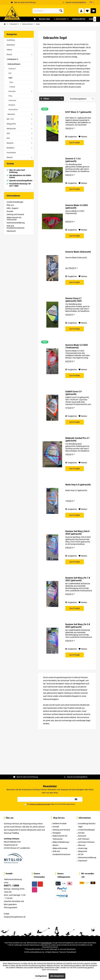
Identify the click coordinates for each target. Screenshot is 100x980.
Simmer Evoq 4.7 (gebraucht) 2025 (74, 300)
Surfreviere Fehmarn (86, 842)
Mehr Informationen (50, 970)
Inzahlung (11, 40)
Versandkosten (46, 943)
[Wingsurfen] (79, 19)
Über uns (10, 208)
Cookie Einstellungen (15, 205)
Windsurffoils (13, 110)
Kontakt (10, 214)
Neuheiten (11, 45)
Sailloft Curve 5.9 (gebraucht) (73, 393)
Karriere (81, 833)
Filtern (45, 99)
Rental (9, 54)
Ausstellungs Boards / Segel (87, 825)
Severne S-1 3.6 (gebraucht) (73, 160)
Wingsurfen (11, 124)
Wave (11, 82)
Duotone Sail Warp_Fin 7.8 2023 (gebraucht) (78, 579)
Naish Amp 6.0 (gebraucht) (78, 485)
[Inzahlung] (44, 19)
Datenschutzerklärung (16, 225)
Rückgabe (57, 833)
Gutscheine (11, 153)
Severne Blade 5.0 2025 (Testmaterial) (77, 346)
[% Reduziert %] (61, 19)
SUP (10, 73)
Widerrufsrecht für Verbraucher (14, 221)
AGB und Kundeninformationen (15, 229)
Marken (10, 157)
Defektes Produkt (60, 824)
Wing (10, 96)
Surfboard (12, 69)
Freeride (12, 87)
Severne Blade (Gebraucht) (78, 252)
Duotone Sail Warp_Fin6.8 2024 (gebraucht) (77, 533)
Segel (10, 78)
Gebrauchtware (14, 64)
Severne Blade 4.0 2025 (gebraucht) (77, 207)
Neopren (10, 143)
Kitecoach (82, 836)
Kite (8, 138)
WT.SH (81, 854)
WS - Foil (10, 119)
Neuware (11, 114)
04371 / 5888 (11, 886)
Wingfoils (12, 105)
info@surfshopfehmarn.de (15, 917)
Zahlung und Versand (15, 217)
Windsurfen (11, 129)
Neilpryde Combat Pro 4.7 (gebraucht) (77, 439)
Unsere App (83, 848)
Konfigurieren (41, 976)
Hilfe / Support (12, 211)
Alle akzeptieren (57, 976)
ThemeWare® (71, 952)
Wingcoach (83, 851)
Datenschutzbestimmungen (40, 804)
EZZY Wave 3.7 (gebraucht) (78, 112)
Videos (9, 50)
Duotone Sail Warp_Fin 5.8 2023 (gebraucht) (78, 626)
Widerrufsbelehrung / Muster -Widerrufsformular (61, 845)
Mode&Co (11, 148)
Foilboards (12, 100)
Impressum (11, 234)
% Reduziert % (12, 59)
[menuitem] (93, 11)
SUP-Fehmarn (84, 839)
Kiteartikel (12, 91)
